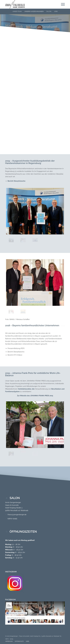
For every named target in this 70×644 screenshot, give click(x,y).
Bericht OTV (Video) (15, 355)
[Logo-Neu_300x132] (29, 4)
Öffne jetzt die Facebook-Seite (17, 613)
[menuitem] (62, 4)
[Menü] (62, 4)
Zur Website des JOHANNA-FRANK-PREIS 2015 (35, 396)
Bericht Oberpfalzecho (16, 181)
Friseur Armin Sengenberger (25, 604)
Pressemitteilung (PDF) (16, 348)
